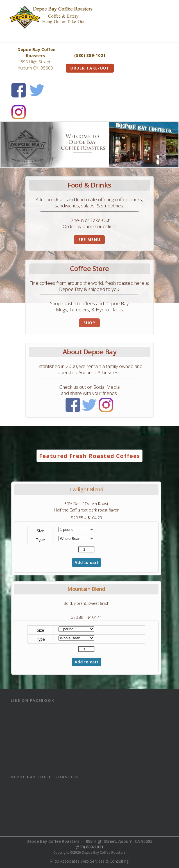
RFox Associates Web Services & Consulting (89, 861)
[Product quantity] (86, 549)
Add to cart (86, 563)
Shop (89, 323)
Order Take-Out (90, 68)
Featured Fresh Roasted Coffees (89, 456)
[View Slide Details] (89, 144)
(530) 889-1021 (89, 847)
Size (40, 531)
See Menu (89, 239)
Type (40, 540)
